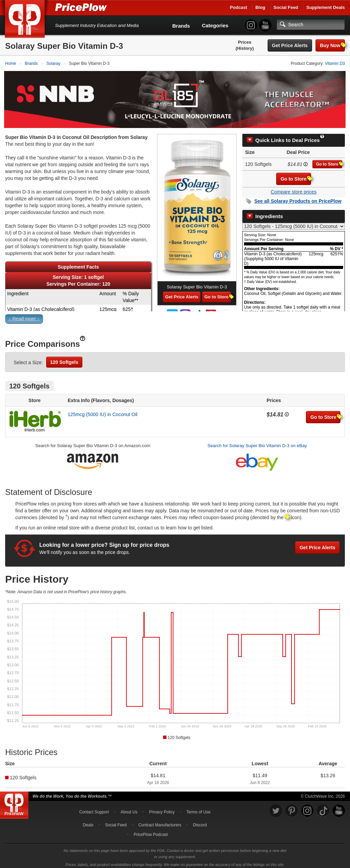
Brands (181, 26)
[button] (175, 317)
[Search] (311, 25)
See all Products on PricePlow (298, 198)
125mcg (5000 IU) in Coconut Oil (103, 411)
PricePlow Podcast (151, 831)
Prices (245, 42)
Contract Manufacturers (160, 822)
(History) (245, 48)
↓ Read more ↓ (24, 316)
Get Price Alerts (290, 45)
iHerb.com (34, 427)
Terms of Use (198, 809)
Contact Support (94, 809)
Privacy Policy (162, 809)
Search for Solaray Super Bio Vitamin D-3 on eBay (257, 443)
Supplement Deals (326, 7)
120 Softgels (64, 359)
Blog (260, 7)
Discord (200, 822)
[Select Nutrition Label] (294, 223)
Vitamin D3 (335, 63)
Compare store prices (294, 189)
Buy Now (332, 45)
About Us (129, 809)
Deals (88, 822)
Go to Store (329, 161)
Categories (215, 25)
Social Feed (286, 7)
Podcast (239, 7)
